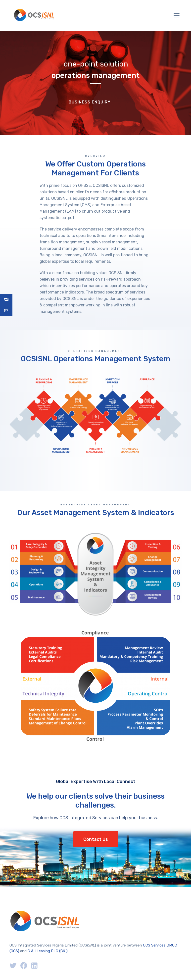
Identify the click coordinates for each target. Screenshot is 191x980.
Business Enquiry (90, 102)
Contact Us (96, 839)
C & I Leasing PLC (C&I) (48, 951)
